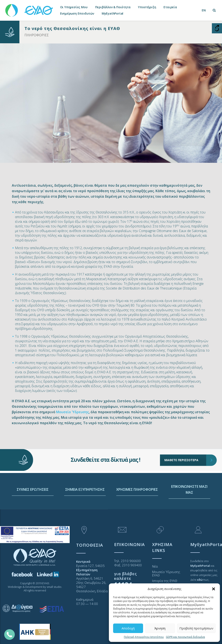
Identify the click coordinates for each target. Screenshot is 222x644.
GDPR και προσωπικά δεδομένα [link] (185, 637)
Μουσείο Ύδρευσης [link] (72, 412)
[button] (214, 589)
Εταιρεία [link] (170, 7)
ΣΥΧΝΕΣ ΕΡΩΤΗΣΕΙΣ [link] (33, 510)
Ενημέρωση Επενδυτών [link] (77, 13)
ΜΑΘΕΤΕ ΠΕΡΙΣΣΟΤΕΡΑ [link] (185, 448)
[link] (30, 8)
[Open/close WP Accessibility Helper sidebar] (217, 28)
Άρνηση (160, 628)
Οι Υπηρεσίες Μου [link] (74, 7)
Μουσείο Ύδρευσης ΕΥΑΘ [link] (166, 573)
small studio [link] (54, 587)
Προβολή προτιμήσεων (196, 628)
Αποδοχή (128, 628)
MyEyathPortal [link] (112, 13)
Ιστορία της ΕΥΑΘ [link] (165, 581)
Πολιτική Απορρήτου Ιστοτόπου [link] (144, 637)
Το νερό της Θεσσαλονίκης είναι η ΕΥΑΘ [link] (72, 28)
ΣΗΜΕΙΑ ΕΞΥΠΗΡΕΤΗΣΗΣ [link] (85, 510)
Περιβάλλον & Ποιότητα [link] (113, 7)
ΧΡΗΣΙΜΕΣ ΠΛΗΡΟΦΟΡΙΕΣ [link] (137, 510)
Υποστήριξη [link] (147, 7)
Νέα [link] (155, 566)
